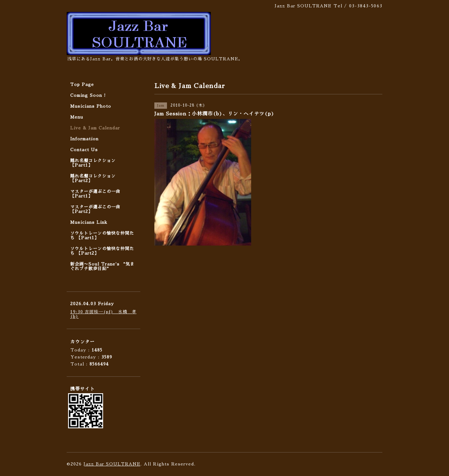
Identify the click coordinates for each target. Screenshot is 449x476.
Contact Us (84, 150)
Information (84, 139)
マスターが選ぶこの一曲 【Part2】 (95, 209)
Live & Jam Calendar (95, 128)
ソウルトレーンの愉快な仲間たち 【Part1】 (102, 236)
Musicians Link (89, 222)
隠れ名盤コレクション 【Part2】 (93, 178)
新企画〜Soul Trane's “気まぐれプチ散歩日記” (102, 266)
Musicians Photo (91, 106)
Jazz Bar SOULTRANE (112, 464)
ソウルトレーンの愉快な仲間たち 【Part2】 (102, 251)
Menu (77, 117)
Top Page (82, 85)
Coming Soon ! (88, 95)
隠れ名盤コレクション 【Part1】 (93, 163)
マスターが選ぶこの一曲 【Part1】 (95, 194)
